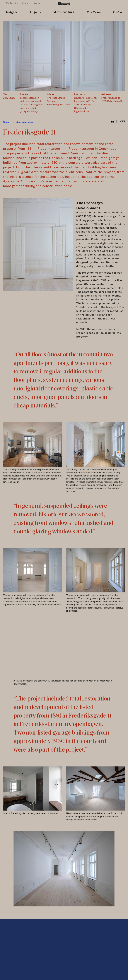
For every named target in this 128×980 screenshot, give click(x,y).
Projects (35, 13)
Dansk (37, 3)
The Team (94, 13)
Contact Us (12, 3)
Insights (12, 13)
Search (26, 3)
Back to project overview (18, 122)
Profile (117, 13)
